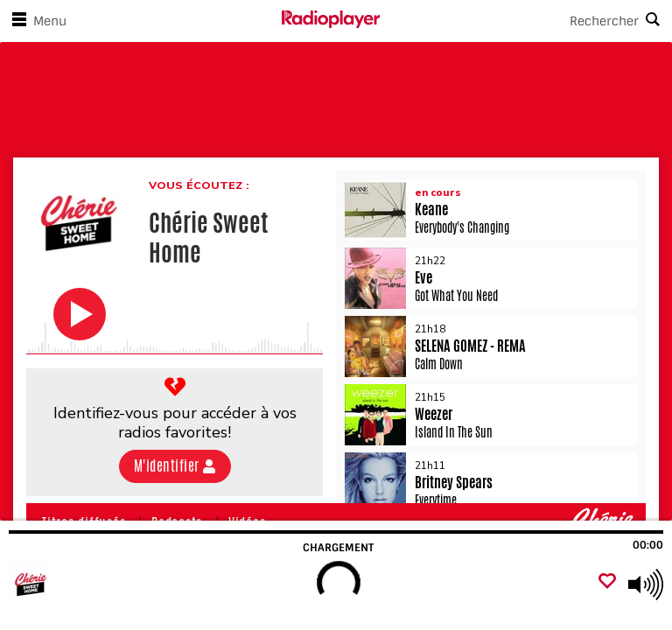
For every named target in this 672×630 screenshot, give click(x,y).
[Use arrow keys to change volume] (646, 584)
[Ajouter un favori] (607, 582)
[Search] (526, 21)
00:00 (648, 545)
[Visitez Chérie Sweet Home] (107, 584)
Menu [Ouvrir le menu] (36, 21)
